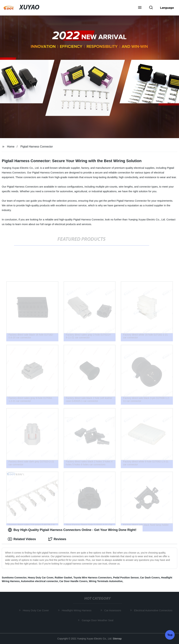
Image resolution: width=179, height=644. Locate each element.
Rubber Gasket (63, 578)
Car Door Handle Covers (73, 581)
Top (170, 635)
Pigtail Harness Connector (37, 147)
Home (11, 147)
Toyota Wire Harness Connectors (93, 578)
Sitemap (117, 639)
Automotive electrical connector (39, 581)
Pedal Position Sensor (126, 578)
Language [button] (167, 8)
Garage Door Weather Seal (98, 620)
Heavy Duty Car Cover (41, 578)
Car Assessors (113, 610)
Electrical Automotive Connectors (154, 610)
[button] (140, 8)
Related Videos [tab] (22, 539)
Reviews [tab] (57, 539)
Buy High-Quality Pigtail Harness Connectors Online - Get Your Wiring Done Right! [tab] (72, 530)
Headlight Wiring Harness (77, 610)
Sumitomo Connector (14, 578)
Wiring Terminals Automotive (106, 581)
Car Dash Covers (150, 578)
